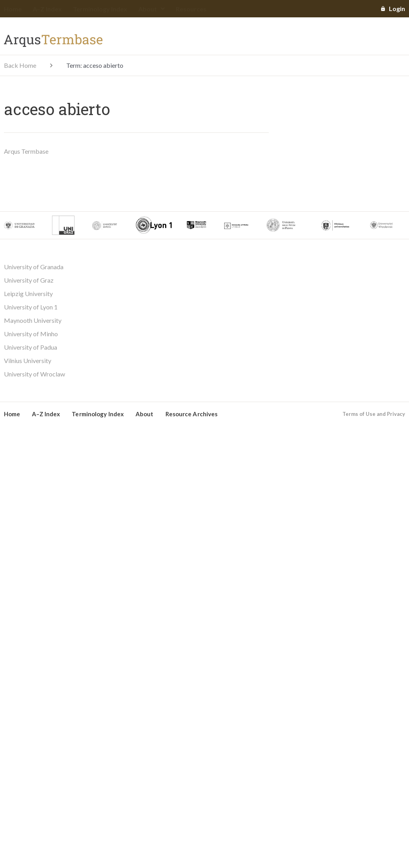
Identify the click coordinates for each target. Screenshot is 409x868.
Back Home (20, 65)
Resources (191, 9)
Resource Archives (192, 414)
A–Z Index (47, 9)
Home (13, 9)
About (152, 9)
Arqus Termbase (26, 151)
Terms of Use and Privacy (374, 414)
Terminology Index (100, 9)
